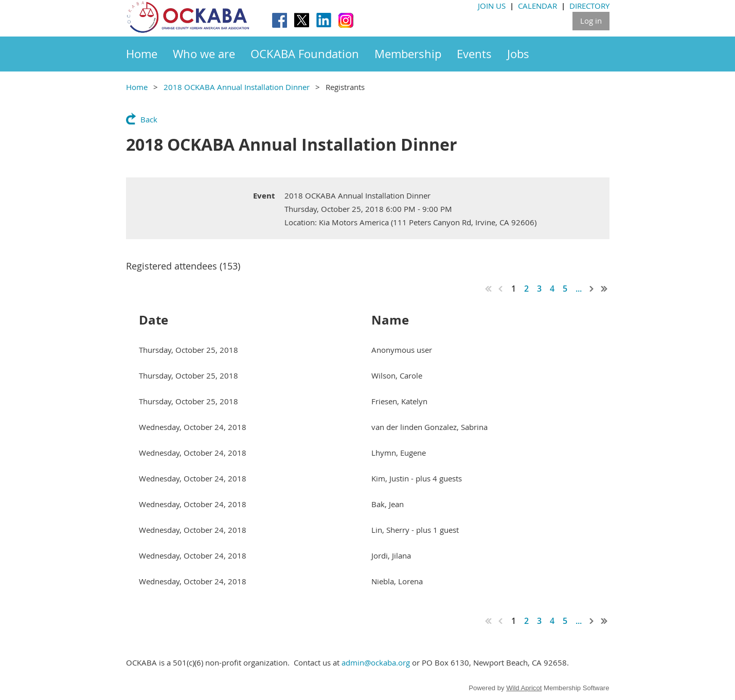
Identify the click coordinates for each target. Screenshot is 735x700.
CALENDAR (537, 6)
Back (149, 119)
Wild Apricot (524, 688)
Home (137, 87)
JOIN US (492, 6)
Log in (591, 21)
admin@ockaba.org (376, 662)
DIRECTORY (589, 6)
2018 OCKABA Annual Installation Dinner (237, 87)
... (579, 289)
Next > (592, 289)
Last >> (604, 289)
